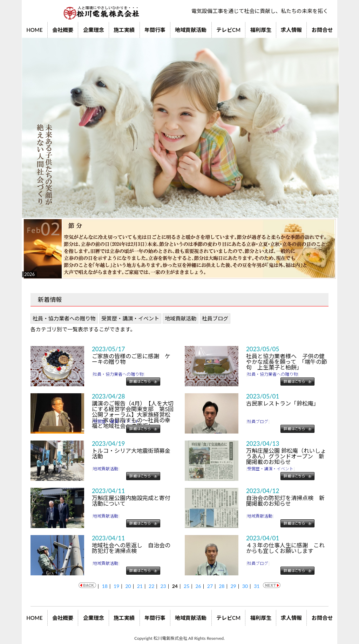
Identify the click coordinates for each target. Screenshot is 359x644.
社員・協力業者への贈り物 (64, 318)
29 (233, 586)
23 (163, 586)
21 (140, 586)
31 (257, 586)
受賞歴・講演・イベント (130, 318)
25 (187, 586)
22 (151, 586)
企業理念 (94, 30)
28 (222, 586)
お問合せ (322, 30)
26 (198, 586)
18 (105, 586)
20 (128, 586)
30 (245, 586)
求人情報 (291, 30)
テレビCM (228, 30)
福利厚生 (261, 30)
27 (210, 586)
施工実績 (124, 30)
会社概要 (63, 30)
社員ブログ (215, 318)
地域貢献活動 (191, 30)
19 (116, 586)
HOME (34, 30)
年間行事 (155, 30)
